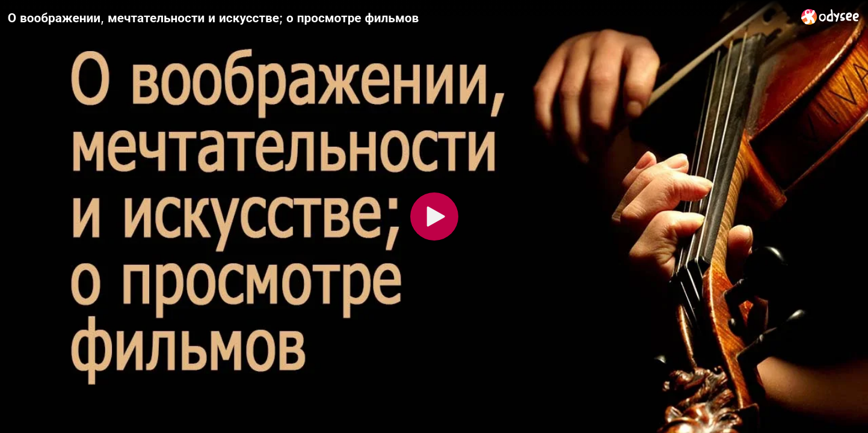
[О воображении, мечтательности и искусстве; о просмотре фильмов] (400, 17)
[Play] (434, 216)
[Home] (830, 17)
